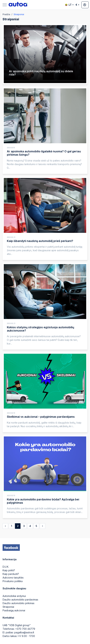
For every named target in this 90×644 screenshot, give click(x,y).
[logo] (18, 5)
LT (69, 5)
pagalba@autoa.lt (24, 632)
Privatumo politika (13, 581)
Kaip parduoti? (11, 574)
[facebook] (11, 548)
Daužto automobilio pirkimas (18, 603)
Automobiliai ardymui (14, 596)
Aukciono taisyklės (13, 578)
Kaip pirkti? (9, 570)
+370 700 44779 (25, 629)
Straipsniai (8, 607)
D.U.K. (6, 567)
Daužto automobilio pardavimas (20, 600)
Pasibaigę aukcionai (14, 610)
